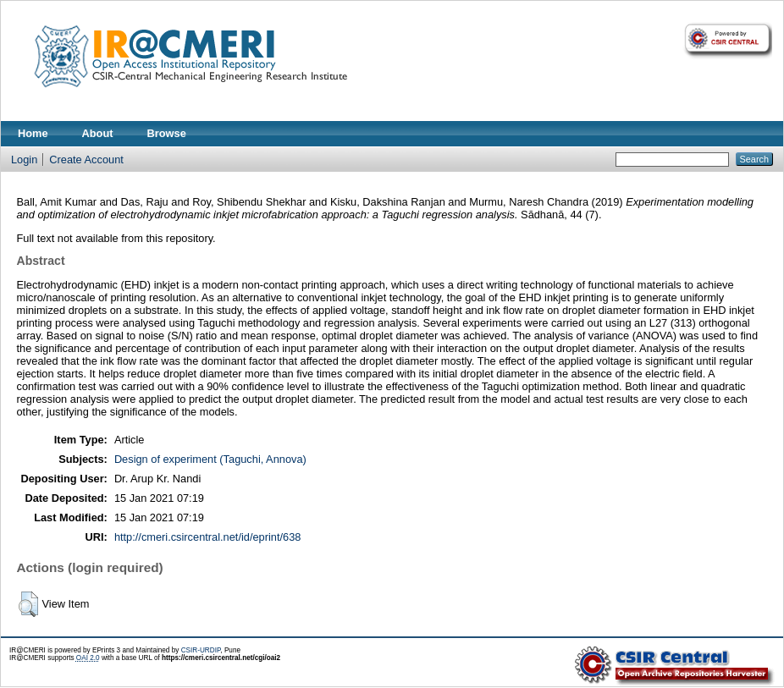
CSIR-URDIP (201, 650)
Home (33, 133)
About (98, 133)
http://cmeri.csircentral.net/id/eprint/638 (208, 537)
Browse (167, 133)
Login (24, 160)
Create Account (86, 160)
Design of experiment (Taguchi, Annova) (210, 459)
